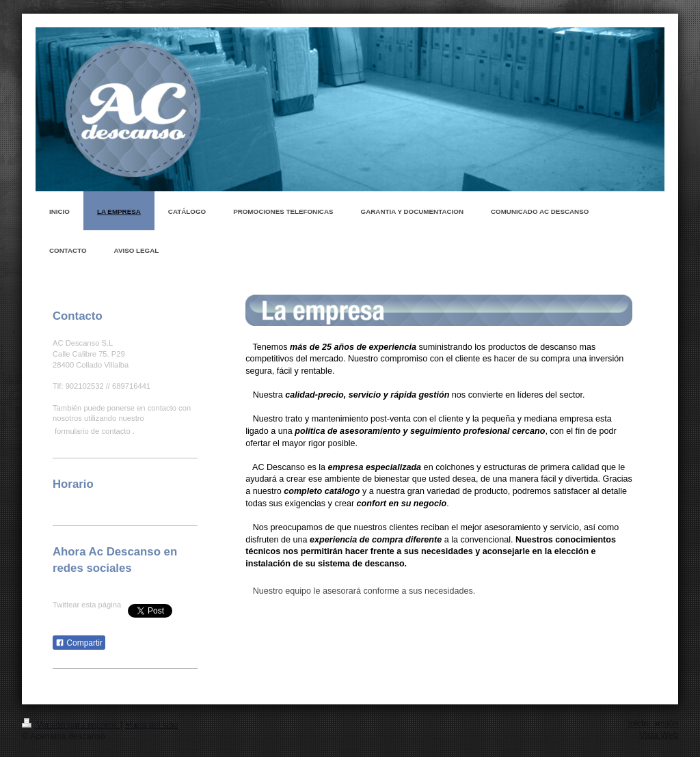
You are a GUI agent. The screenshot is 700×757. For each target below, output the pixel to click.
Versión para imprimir (71, 725)
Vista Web (659, 735)
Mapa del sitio (152, 725)
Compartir (79, 643)
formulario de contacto (93, 431)
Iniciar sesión (654, 724)
